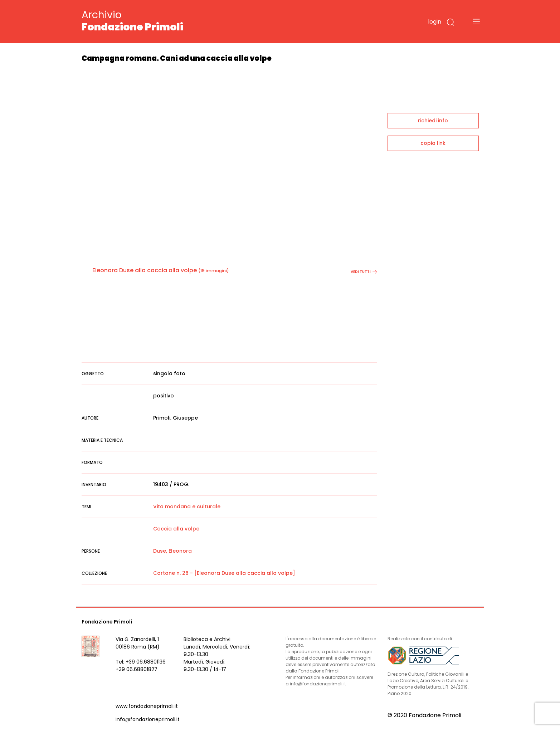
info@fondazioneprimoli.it (148, 719)
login (435, 22)
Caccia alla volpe (176, 529)
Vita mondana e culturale (187, 507)
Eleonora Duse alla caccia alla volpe (145, 270)
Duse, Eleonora (172, 551)
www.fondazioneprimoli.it (147, 706)
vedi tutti (364, 272)
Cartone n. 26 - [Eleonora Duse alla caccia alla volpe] (224, 573)
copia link (433, 143)
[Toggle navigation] (476, 21)
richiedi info (433, 121)
